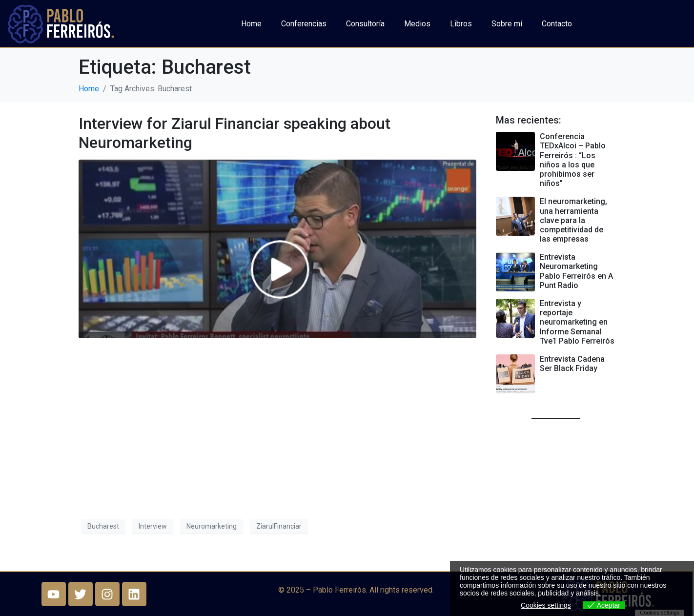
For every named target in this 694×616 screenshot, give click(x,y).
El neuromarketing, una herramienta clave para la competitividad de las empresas (573, 220)
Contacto (557, 24)
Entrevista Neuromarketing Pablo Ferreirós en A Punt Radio (576, 271)
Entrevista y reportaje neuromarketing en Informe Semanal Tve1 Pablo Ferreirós (577, 322)
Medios (417, 24)
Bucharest (103, 526)
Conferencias (304, 24)
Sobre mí (507, 24)
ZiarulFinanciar (279, 526)
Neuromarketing (212, 526)
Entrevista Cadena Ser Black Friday (572, 364)
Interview (153, 526)
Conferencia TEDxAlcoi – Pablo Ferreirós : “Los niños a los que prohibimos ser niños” (573, 160)
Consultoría (365, 24)
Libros (461, 24)
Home (251, 24)
